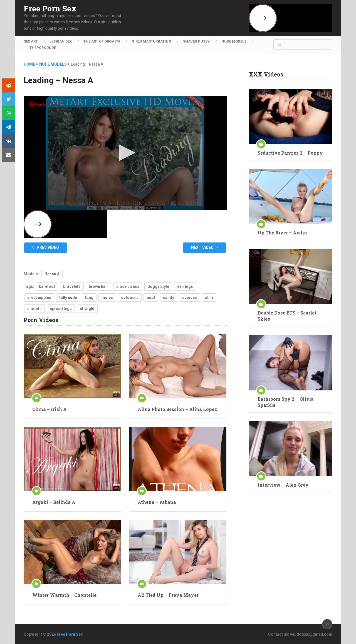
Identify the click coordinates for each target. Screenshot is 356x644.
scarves (190, 298)
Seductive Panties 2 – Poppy (290, 153)
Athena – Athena (157, 502)
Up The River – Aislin (282, 233)
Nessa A (52, 274)
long (89, 298)
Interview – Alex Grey (283, 485)
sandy (169, 298)
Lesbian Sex (61, 41)
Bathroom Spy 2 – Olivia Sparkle (286, 402)
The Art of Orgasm (102, 41)
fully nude (68, 298)
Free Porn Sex (50, 9)
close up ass (128, 286)
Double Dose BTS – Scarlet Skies (287, 316)
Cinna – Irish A (50, 409)
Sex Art (31, 41)
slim (209, 298)
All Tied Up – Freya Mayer (168, 595)
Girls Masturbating (151, 41)
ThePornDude (43, 48)
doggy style (158, 286)
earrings (185, 286)
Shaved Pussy (196, 41)
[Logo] (44, 104)
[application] (125, 153)
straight (87, 309)
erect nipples (39, 298)
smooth (34, 309)
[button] (125, 153)
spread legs (61, 309)
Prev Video (46, 247)
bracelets (72, 286)
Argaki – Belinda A (54, 502)
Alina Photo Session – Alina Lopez (177, 409)
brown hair (98, 286)
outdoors (130, 298)
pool (151, 298)
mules (107, 298)
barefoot (47, 286)
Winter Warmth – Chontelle (64, 595)
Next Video (205, 247)
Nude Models (234, 41)
